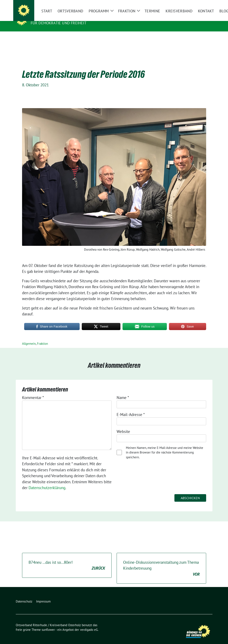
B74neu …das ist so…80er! (67, 559)
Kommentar (33, 391)
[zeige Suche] (205, 4)
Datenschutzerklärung (47, 481)
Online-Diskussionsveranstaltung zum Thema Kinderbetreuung (161, 562)
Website (123, 425)
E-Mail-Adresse (131, 408)
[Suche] (199, 4)
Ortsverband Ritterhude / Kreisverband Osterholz (90, 17)
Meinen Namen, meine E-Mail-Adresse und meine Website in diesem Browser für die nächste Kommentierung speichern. (165, 446)
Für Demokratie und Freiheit (59, 23)
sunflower (48, 623)
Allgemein (29, 337)
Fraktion (42, 337)
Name (123, 391)
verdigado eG (89, 623)
